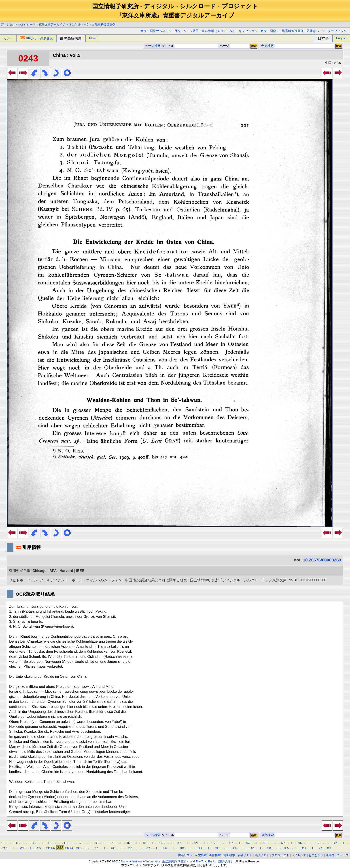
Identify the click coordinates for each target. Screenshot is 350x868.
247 (78, 848)
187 (300, 843)
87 (129, 843)
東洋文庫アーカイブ (52, 24)
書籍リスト (185, 855)
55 (81, 843)
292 (148, 848)
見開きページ (316, 31)
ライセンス (299, 855)
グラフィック (337, 31)
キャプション (248, 31)
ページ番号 (191, 31)
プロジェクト (280, 855)
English (341, 38)
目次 (177, 31)
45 (65, 843)
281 (130, 848)
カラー (8, 38)
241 (48, 848)
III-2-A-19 (75, 24)
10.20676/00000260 (322, 560)
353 (234, 848)
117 (179, 843)
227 (22, 848)
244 (67, 848)
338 (217, 848)
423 (321, 848)
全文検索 (267, 46)
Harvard (66, 571)
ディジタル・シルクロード (18, 24)
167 (265, 843)
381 (269, 848)
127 (196, 843)
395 (287, 848)
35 (49, 843)
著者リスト (245, 855)
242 (53, 848)
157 (248, 843)
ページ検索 (153, 46)
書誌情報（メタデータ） (219, 31)
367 (252, 848)
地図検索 (229, 855)
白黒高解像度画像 (104, 24)
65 (97, 843)
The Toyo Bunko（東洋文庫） (215, 861)
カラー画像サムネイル (156, 31)
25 (33, 843)
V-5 (86, 24)
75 (113, 843)
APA (53, 571)
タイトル (190, 46)
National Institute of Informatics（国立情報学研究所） (155, 861)
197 (317, 843)
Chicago (39, 571)
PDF (92, 38)
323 (200, 848)
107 (161, 843)
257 (96, 848)
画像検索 (215, 855)
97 (145, 843)
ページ (234, 46)
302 (165, 848)
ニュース (343, 855)
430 (329, 848)
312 (182, 848)
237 (39, 848)
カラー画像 (268, 31)
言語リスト (262, 855)
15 (17, 843)
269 (113, 848)
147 (231, 843)
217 (5, 848)
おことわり (316, 855)
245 (72, 848)
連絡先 (330, 855)
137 (213, 843)
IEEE (80, 571)
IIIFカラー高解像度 (36, 38)
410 (304, 848)
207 (335, 843)
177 (283, 843)
